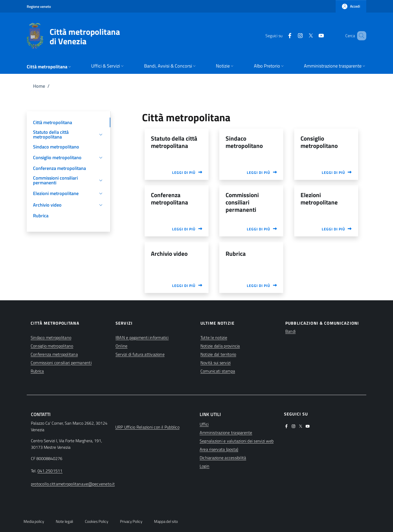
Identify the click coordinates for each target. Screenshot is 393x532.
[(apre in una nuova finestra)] (282, 36)
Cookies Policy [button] (97, 521)
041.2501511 (50, 471)
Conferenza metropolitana (54, 354)
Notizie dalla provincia (220, 346)
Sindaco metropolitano (51, 337)
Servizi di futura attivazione (140, 354)
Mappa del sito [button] (166, 521)
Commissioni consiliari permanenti (61, 363)
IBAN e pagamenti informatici (142, 337)
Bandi (290, 331)
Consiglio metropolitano (52, 346)
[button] (351, 6)
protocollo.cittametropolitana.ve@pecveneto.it (73, 484)
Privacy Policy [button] (131, 521)
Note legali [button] (64, 521)
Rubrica (37, 371)
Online (121, 346)
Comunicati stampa (218, 371)
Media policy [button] (34, 521)
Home (39, 86)
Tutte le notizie (214, 337)
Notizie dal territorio (218, 354)
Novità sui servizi (215, 363)
